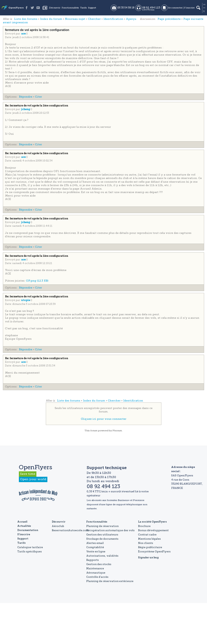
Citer (39, 97)
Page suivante (193, 19)
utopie (26, 300)
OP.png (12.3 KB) (37, 281)
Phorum (117, 431)
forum (94, 431)
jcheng (26, 109)
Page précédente (169, 19)
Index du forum (51, 19)
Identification (113, 19)
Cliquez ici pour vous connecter (104, 419)
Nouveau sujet (75, 19)
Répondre (26, 97)
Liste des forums (26, 19)
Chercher (94, 19)
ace (24, 34)
